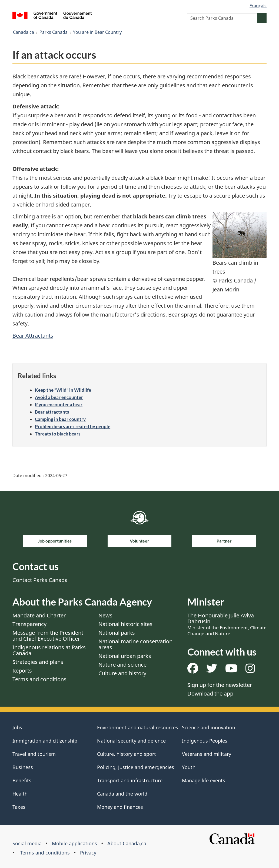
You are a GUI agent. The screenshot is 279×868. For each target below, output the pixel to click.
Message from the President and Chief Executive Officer (48, 636)
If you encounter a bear (59, 405)
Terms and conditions (39, 679)
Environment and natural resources (138, 727)
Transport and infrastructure (130, 780)
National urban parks (125, 656)
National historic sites (125, 624)
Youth (189, 767)
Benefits (22, 780)
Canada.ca (24, 32)
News (105, 615)
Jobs (17, 727)
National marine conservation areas (135, 644)
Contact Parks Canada (40, 580)
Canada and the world (122, 794)
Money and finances (120, 807)
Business (23, 767)
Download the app (210, 694)
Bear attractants (52, 412)
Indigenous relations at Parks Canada (49, 650)
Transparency (29, 624)
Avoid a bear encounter (59, 397)
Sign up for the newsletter (220, 685)
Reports (22, 671)
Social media (27, 843)
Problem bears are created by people (73, 426)
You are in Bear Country (97, 32)
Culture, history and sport (127, 754)
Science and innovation (209, 727)
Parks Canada (54, 32)
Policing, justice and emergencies (136, 767)
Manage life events (204, 780)
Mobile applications (74, 843)
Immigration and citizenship (45, 741)
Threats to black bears (58, 434)
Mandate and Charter (39, 615)
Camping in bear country (60, 419)
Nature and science (122, 665)
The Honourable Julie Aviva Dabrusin (227, 624)
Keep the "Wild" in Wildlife (63, 390)
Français (258, 6)
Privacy (88, 853)
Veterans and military (207, 754)
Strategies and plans (38, 662)
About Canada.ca (127, 843)
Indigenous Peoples (205, 741)
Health (20, 794)
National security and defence (131, 741)
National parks (117, 633)
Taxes (19, 807)
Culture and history (122, 673)
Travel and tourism (34, 754)
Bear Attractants (33, 336)
